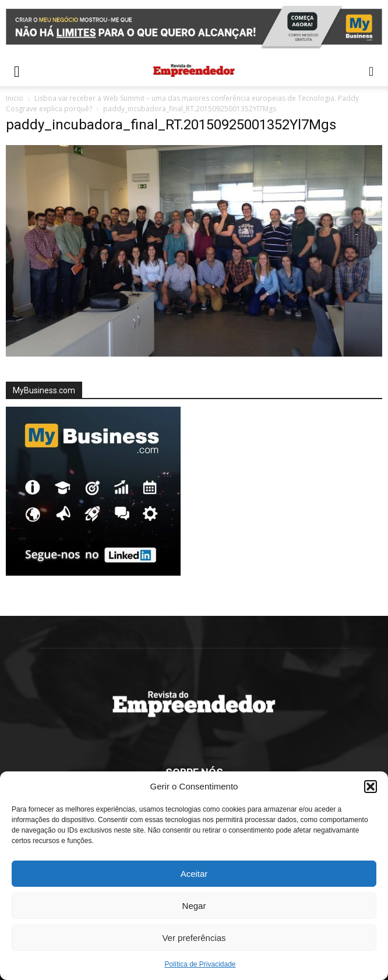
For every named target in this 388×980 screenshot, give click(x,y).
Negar (194, 906)
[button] (371, 787)
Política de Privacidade (200, 964)
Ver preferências (194, 938)
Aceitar (194, 874)
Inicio (15, 98)
